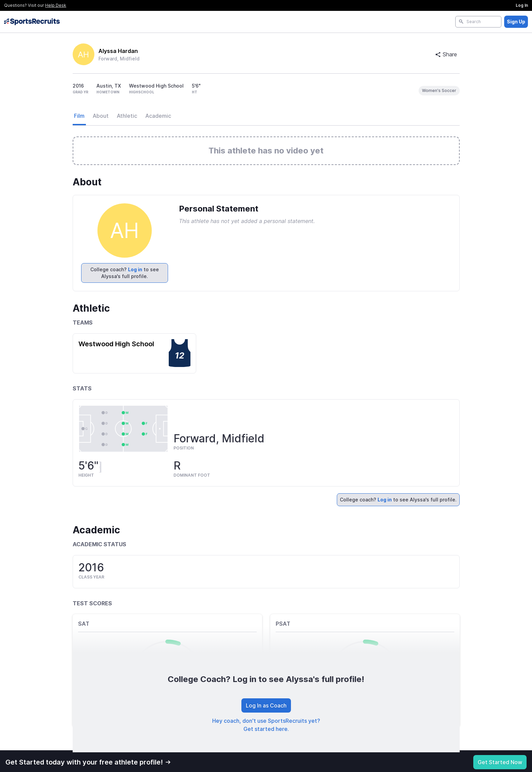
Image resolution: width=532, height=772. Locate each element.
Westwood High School (116, 344)
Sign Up (516, 22)
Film (79, 116)
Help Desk (56, 5)
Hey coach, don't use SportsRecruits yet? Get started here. (266, 725)
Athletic (127, 116)
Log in (135, 269)
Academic (158, 116)
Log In (522, 5)
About (101, 116)
